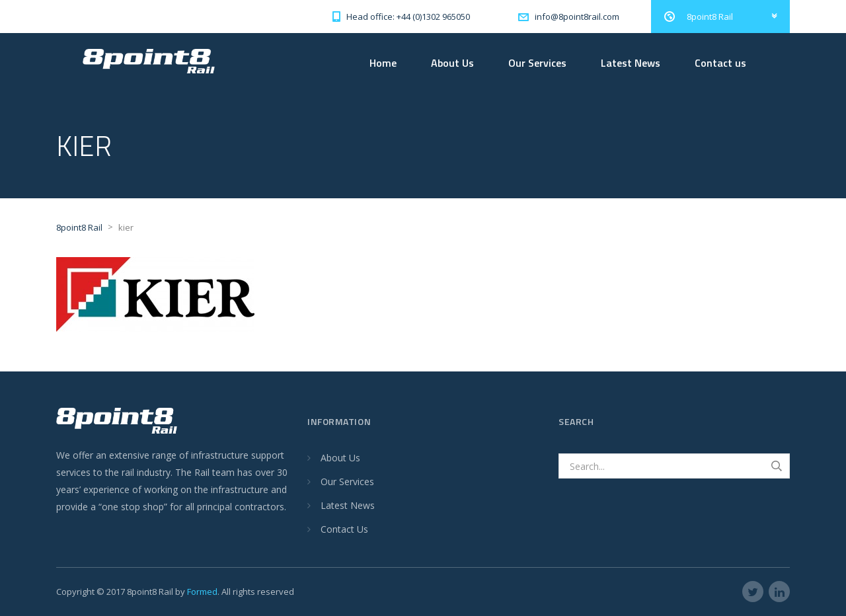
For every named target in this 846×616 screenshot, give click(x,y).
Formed (202, 592)
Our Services (537, 63)
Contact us (720, 63)
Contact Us (344, 529)
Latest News (631, 63)
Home (383, 63)
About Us (452, 63)
